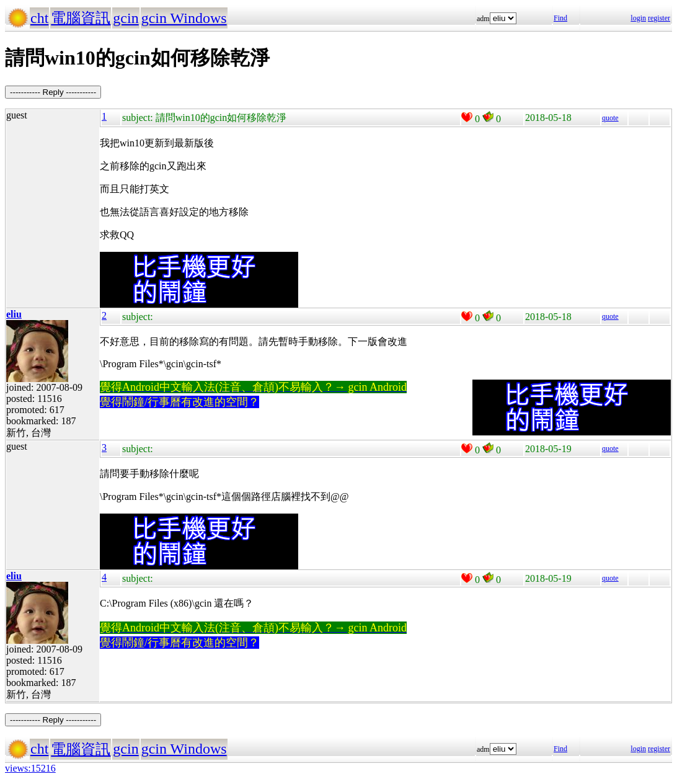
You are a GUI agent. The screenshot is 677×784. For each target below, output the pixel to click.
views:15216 (30, 768)
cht (39, 18)
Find (560, 18)
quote (610, 118)
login (638, 18)
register (659, 18)
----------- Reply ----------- (53, 92)
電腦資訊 (81, 18)
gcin (126, 18)
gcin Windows (184, 18)
